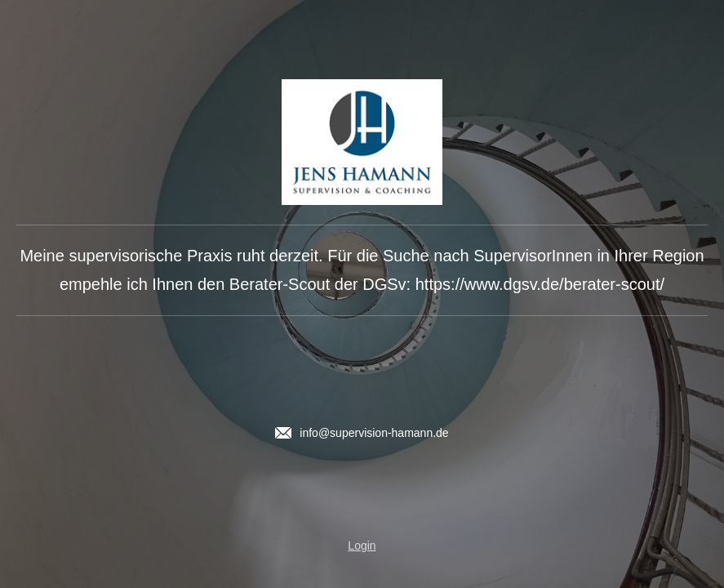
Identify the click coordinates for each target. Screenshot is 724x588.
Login (362, 546)
